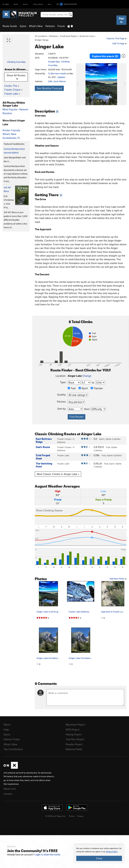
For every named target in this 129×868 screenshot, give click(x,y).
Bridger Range (42, 40)
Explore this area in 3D (105, 56)
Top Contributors (13, 749)
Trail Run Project (75, 739)
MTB (16, 4)
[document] (99, 854)
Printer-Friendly (11, 130)
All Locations (41, 36)
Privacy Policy (112, 852)
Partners (50, 26)
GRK (50, 81)
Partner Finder (12, 739)
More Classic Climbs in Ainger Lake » (58, 474)
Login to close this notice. (48, 855)
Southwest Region (69, 36)
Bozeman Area (87, 36)
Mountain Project (75, 724)
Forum (61, 26)
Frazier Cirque (12, 90)
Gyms (23, 26)
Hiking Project (74, 734)
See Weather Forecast (49, 88)
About (7, 724)
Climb (6, 4)
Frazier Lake (11, 94)
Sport (83, 388)
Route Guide (10, 26)
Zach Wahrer (60, 81)
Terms (72, 816)
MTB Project (73, 730)
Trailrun (38, 4)
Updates (61, 77)
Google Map (54, 62)
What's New (36, 26)
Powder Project (74, 744)
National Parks (74, 749)
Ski (50, 4)
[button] (79, 84)
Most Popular (10, 109)
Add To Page (119, 43)
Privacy (80, 816)
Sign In (121, 20)
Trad (72, 388)
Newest (24, 109)
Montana (53, 36)
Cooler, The (11, 86)
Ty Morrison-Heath (57, 73)
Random (7, 113)
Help (6, 730)
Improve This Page (116, 38)
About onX (10, 789)
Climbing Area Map (16, 62)
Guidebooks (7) (11, 138)
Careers (8, 794)
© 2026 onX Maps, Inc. (56, 816)
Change (87, 376)
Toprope (97, 388)
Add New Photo (118, 579)
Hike (26, 4)
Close (99, 858)
